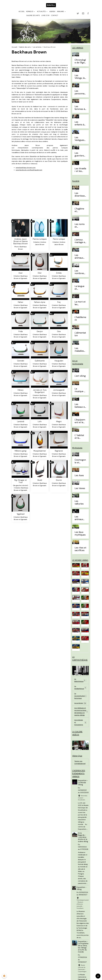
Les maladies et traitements (80, 350)
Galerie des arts (33, 15)
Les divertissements (80, 195)
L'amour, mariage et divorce (80, 241)
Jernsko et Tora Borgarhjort (40, 391)
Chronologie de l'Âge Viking (80, 61)
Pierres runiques (40, 239)
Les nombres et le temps (79, 272)
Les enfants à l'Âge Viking (80, 123)
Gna (59, 331)
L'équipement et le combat (80, 421)
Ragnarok (59, 451)
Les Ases (79, 476)
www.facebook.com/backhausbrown (29, 170)
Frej (59, 302)
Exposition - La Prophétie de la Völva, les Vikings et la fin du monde (83, 947)
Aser (21, 273)
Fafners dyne (40, 302)
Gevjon (40, 331)
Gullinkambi (40, 361)
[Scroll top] (98, 976)
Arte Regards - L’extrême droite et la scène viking (83, 837)
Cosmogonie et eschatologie (80, 461)
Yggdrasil (21, 514)
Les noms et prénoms (80, 226)
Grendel (21, 361)
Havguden (59, 361)
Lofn (40, 422)
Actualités (42, 11)
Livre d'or (45, 15)
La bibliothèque (81, 680)
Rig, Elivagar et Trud (21, 481)
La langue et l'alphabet (80, 288)
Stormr (59, 480)
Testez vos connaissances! (80, 762)
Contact (55, 15)
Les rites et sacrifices (80, 549)
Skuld (40, 480)
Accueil (22, 11)
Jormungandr (59, 390)
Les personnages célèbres (80, 92)
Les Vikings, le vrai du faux (80, 77)
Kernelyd (30, 11)
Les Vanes (80, 488)
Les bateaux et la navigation (80, 406)
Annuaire (61, 11)
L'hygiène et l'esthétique (80, 210)
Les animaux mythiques (80, 518)
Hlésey (21, 390)
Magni (59, 422)
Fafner (21, 302)
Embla (59, 273)
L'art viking (80, 376)
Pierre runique (59, 239)
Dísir (40, 273)
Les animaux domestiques (80, 257)
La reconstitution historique (81, 696)
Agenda (52, 11)
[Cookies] (4, 976)
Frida (21, 331)
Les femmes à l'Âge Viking (80, 108)
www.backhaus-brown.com (26, 168)
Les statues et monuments (81, 722)
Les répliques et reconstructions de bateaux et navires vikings (81, 712)
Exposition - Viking (82, 888)
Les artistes (37, 47)
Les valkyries (79, 503)
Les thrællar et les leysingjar (80, 170)
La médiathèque (80, 687)
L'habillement (80, 319)
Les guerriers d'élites (79, 154)
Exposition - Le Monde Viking (83, 783)
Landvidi (21, 422)
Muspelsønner (40, 451)
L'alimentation (80, 334)
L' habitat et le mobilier (79, 437)
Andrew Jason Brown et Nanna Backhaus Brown (21, 241)
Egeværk (15, 125)
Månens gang (21, 451)
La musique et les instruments (80, 390)
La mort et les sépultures (80, 303)
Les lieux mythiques (80, 534)
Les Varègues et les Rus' (80, 139)
